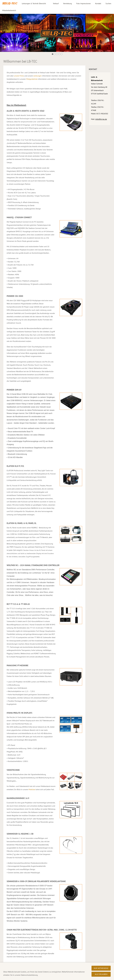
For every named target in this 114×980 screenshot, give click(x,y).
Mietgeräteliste (32, 79)
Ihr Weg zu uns (44, 977)
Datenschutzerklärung (12, 977)
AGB (35, 977)
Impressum (26, 977)
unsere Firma (19, 76)
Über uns (55, 977)
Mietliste (32, 789)
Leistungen (37, 76)
